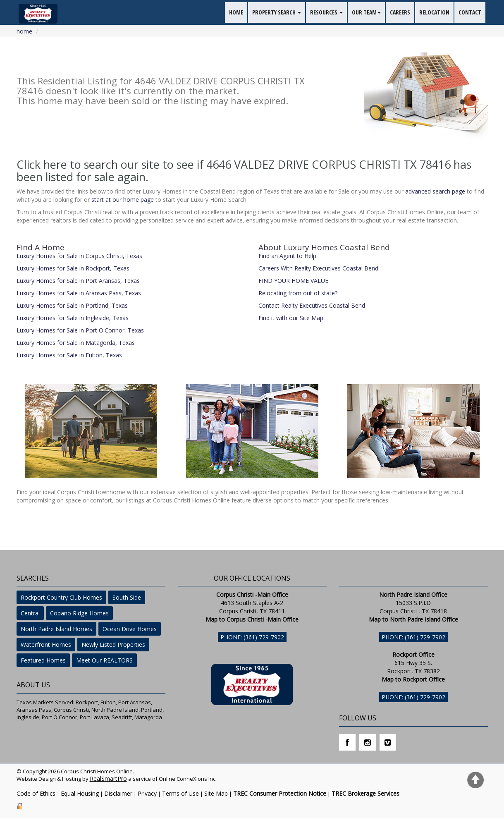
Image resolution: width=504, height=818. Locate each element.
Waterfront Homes (46, 645)
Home (24, 31)
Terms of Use (180, 793)
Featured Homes (43, 660)
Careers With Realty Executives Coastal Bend (318, 268)
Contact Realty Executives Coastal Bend (312, 305)
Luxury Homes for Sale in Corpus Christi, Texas (79, 256)
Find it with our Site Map (291, 318)
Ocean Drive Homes (130, 629)
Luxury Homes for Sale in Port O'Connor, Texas (80, 330)
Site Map (216, 793)
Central (30, 613)
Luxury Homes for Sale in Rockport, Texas (73, 268)
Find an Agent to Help (287, 256)
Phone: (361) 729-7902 (252, 637)
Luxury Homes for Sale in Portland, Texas (72, 305)
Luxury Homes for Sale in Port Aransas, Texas (78, 281)
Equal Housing (80, 793)
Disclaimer (118, 793)
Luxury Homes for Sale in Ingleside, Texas (73, 318)
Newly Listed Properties (113, 645)
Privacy (147, 793)
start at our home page (123, 200)
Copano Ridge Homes (79, 613)
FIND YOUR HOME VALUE (293, 281)
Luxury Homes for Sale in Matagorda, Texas (76, 343)
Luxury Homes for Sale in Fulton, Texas (69, 355)
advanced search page (435, 191)
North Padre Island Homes (56, 629)
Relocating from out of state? (298, 293)
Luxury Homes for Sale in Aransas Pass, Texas (79, 293)
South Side (127, 597)
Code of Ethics (36, 793)
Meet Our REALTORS (104, 660)
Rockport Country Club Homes (61, 597)
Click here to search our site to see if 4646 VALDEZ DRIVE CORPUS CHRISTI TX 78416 (234, 164)
